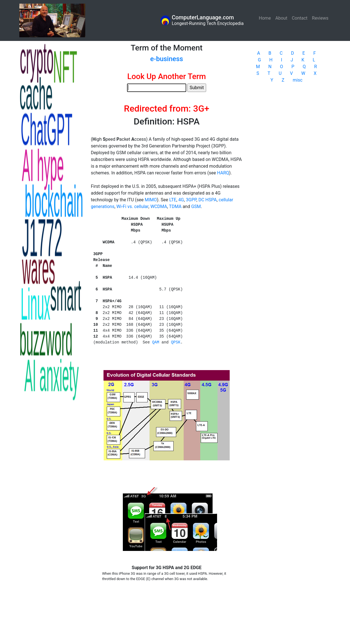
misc (298, 80)
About (281, 18)
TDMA (175, 206)
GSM (196, 206)
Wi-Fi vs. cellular (132, 206)
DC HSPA (207, 200)
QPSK (176, 342)
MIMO (151, 200)
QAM (156, 342)
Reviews (320, 18)
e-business (166, 59)
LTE (173, 200)
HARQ (223, 173)
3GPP (191, 200)
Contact (300, 18)
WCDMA (159, 206)
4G (181, 200)
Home (266, 18)
